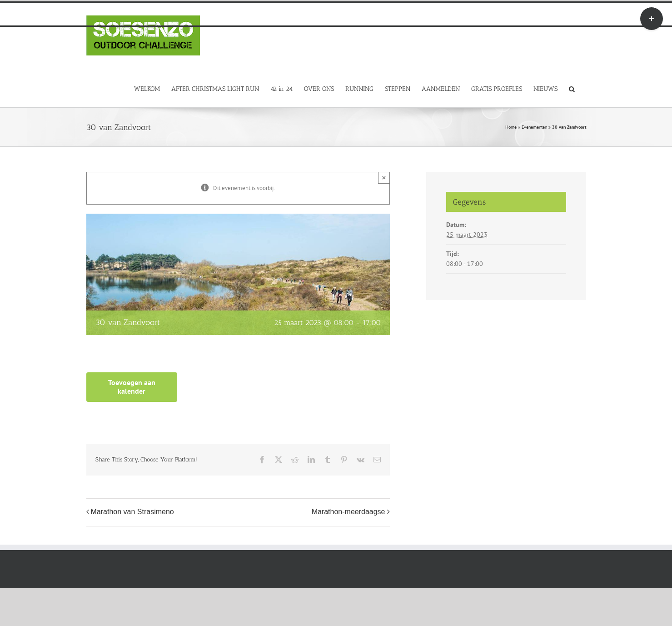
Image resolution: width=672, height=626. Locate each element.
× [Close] (384, 178)
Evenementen (534, 127)
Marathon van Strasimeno (132, 512)
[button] (572, 88)
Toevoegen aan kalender (132, 387)
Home (511, 127)
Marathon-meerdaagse (348, 512)
